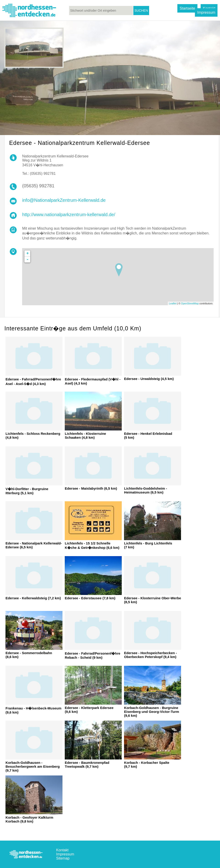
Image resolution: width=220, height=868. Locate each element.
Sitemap (63, 858)
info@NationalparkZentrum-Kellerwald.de (64, 200)
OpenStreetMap (190, 303)
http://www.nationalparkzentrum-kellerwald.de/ (69, 215)
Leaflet (173, 303)
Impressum (206, 12)
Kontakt (62, 850)
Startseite (187, 8)
